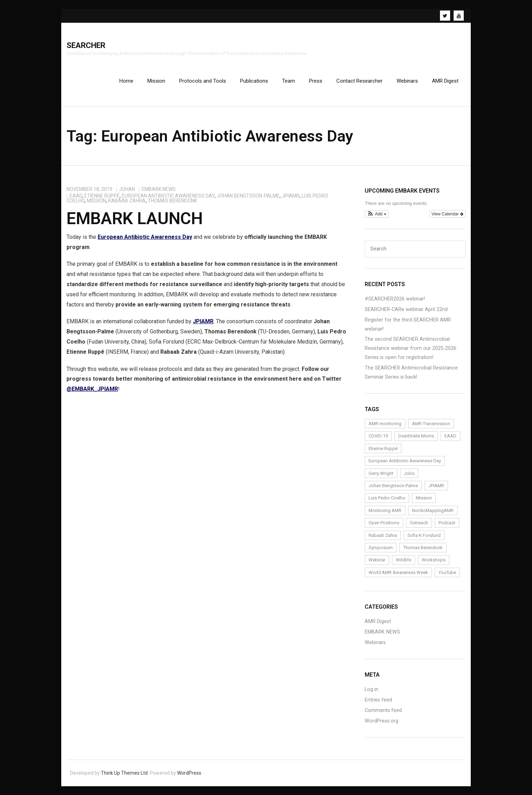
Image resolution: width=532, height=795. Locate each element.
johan (127, 189)
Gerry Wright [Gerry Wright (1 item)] (381, 473)
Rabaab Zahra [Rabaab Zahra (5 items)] (383, 535)
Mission (96, 201)
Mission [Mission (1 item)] (424, 498)
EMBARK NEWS (159, 189)
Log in (372, 689)
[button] (377, 214)
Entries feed (378, 700)
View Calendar (447, 214)
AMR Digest (378, 621)
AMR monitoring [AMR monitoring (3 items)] (385, 424)
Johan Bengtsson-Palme (248, 196)
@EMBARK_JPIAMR (92, 389)
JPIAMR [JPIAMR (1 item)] (436, 486)
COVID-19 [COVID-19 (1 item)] (378, 436)
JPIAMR (291, 196)
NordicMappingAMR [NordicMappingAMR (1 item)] (433, 510)
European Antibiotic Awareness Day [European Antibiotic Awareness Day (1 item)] (405, 461)
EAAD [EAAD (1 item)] (450, 436)
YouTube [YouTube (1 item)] (447, 572)
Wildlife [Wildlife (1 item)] (404, 560)
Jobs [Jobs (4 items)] (409, 473)
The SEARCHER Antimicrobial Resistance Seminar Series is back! (411, 372)
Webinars (375, 642)
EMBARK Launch (135, 218)
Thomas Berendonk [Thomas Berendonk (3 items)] (423, 548)
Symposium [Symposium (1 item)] (381, 548)
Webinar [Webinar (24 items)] (377, 560)
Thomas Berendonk (172, 201)
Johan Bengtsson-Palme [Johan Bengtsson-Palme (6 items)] (393, 486)
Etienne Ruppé (102, 196)
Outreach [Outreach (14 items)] (419, 523)
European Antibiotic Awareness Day (168, 196)
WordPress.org (381, 721)
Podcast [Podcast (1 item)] (447, 523)
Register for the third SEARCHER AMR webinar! (408, 324)
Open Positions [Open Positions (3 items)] (384, 523)
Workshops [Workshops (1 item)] (434, 560)
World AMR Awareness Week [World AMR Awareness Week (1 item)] (398, 572)
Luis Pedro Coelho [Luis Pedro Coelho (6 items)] (387, 498)
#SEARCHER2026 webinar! (395, 299)
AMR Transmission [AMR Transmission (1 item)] (431, 424)
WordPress (189, 773)
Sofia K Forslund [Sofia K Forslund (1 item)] (424, 535)
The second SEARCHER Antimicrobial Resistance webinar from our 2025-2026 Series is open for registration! (411, 348)
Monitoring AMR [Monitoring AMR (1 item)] (385, 510)
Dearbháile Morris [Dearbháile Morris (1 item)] (416, 436)
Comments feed (383, 710)
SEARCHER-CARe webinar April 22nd (406, 309)
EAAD (76, 196)
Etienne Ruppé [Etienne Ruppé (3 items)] (383, 448)
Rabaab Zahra (127, 201)
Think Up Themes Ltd (124, 773)
